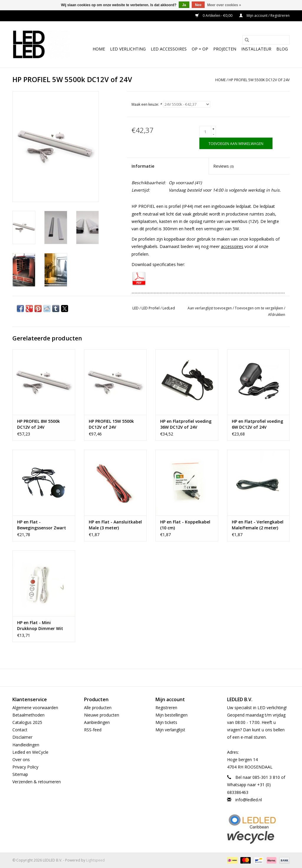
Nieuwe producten (102, 715)
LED (136, 308)
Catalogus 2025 (27, 722)
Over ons (21, 759)
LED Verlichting (128, 49)
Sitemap (20, 774)
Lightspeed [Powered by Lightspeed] (95, 860)
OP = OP (200, 49)
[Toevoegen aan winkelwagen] (236, 143)
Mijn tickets (166, 722)
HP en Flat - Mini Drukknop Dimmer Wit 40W (40, 626)
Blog (282, 49)
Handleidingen (26, 745)
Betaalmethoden (28, 715)
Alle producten (98, 708)
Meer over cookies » (224, 5)
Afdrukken (277, 315)
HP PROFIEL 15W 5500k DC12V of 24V (111, 424)
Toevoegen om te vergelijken (259, 308)
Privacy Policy (25, 767)
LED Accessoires (169, 49)
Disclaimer (22, 737)
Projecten (225, 49)
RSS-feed (93, 730)
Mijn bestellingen (171, 715)
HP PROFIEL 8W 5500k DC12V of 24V (38, 424)
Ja (184, 5)
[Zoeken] (266, 40)
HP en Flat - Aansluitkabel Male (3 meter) (115, 525)
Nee (198, 5)
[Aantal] (205, 132)
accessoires (232, 246)
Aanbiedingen (97, 722)
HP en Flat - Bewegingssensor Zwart (42, 525)
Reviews (223, 166)
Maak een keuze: (147, 104)
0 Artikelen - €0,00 (214, 15)
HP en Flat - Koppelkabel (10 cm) (185, 525)
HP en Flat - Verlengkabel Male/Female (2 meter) (258, 525)
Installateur (256, 49)
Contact (20, 730)
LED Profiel (151, 308)
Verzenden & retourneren (37, 782)
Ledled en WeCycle (30, 752)
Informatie (143, 166)
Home (99, 49)
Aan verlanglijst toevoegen (210, 308)
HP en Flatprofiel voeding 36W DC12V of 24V (186, 424)
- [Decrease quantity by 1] (214, 134)
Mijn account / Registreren (264, 15)
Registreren (166, 708)
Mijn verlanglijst (170, 730)
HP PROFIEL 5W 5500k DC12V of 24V (259, 80)
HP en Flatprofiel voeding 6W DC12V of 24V (257, 424)
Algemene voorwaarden (35, 708)
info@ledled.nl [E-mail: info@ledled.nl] (249, 800)
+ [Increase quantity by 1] (213, 129)
